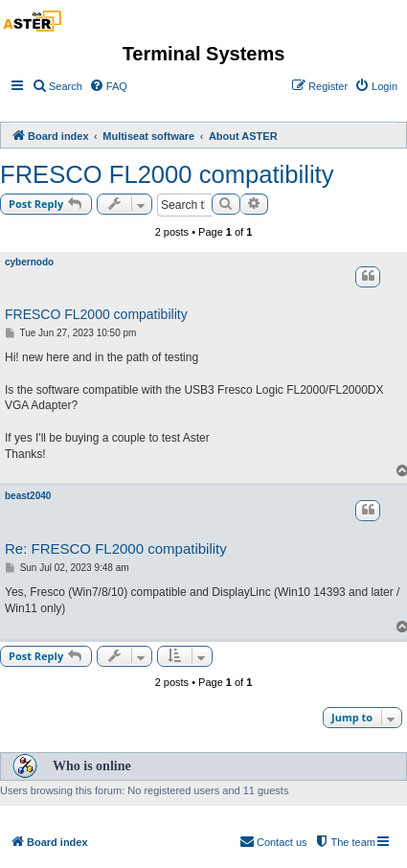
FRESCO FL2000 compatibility (167, 174)
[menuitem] (57, 86)
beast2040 (28, 496)
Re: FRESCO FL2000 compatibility (116, 548)
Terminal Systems (204, 54)
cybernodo (29, 262)
